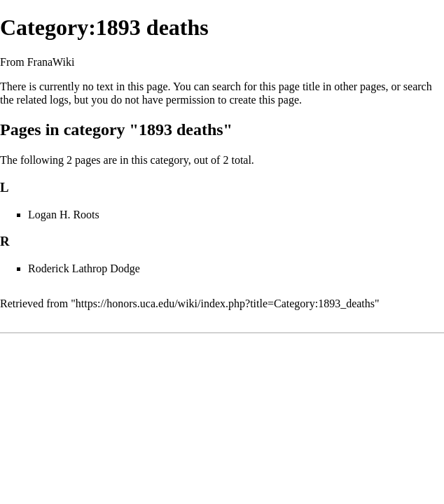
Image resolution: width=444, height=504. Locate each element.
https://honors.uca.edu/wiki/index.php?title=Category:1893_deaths (225, 303)
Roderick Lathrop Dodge (84, 268)
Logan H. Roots (64, 215)
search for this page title (266, 86)
